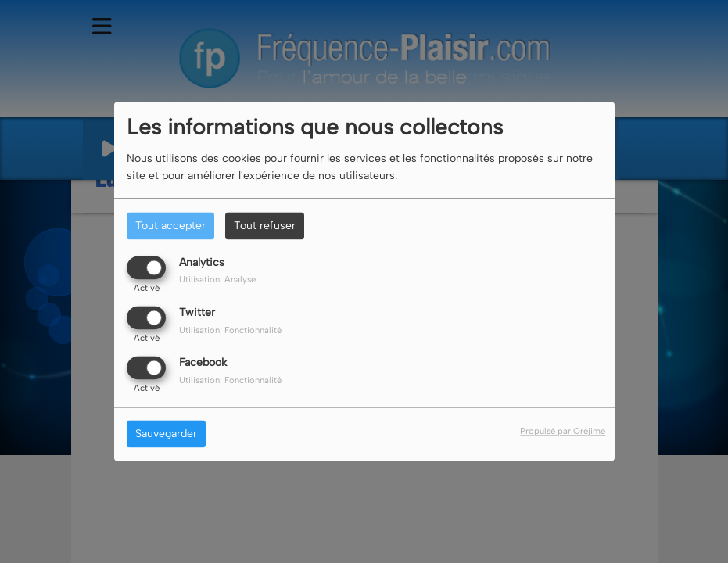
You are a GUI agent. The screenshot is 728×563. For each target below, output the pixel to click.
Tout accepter (170, 226)
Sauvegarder (166, 434)
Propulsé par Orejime (563, 432)
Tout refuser (265, 226)
